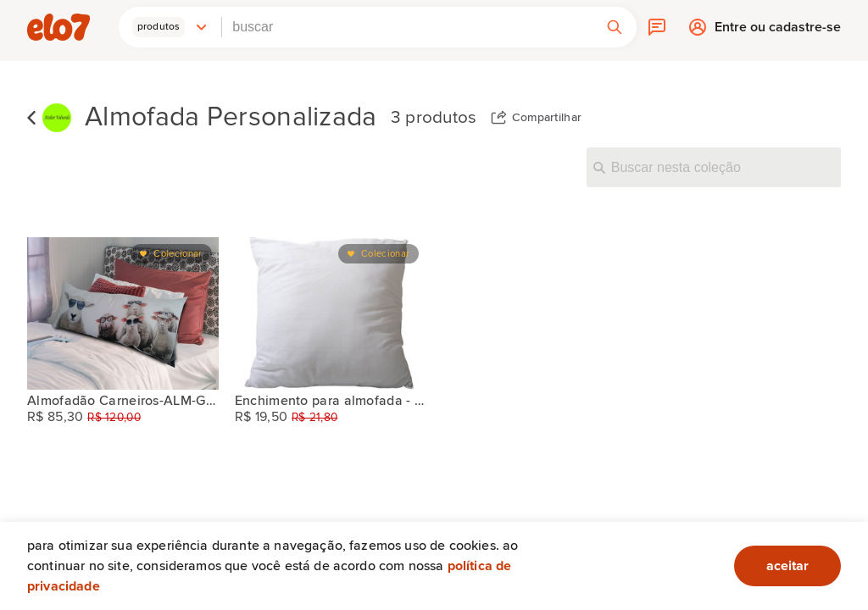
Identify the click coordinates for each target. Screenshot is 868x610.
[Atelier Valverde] (57, 118)
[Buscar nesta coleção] (714, 167)
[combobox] (407, 27)
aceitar (787, 566)
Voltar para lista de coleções (31, 118)
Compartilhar (547, 118)
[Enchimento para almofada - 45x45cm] (331, 313)
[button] (170, 27)
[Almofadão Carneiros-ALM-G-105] (123, 313)
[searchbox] (407, 27)
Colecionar (178, 254)
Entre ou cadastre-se (778, 31)
